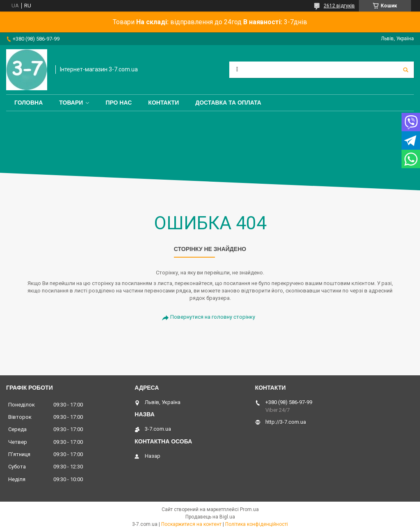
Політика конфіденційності (257, 524)
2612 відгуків (339, 6)
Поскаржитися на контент (191, 524)
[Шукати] (406, 70)
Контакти (163, 103)
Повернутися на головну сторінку (213, 317)
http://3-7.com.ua (286, 422)
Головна (29, 103)
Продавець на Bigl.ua (210, 517)
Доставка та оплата (228, 103)
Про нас (119, 103)
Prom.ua (249, 509)
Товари (71, 103)
